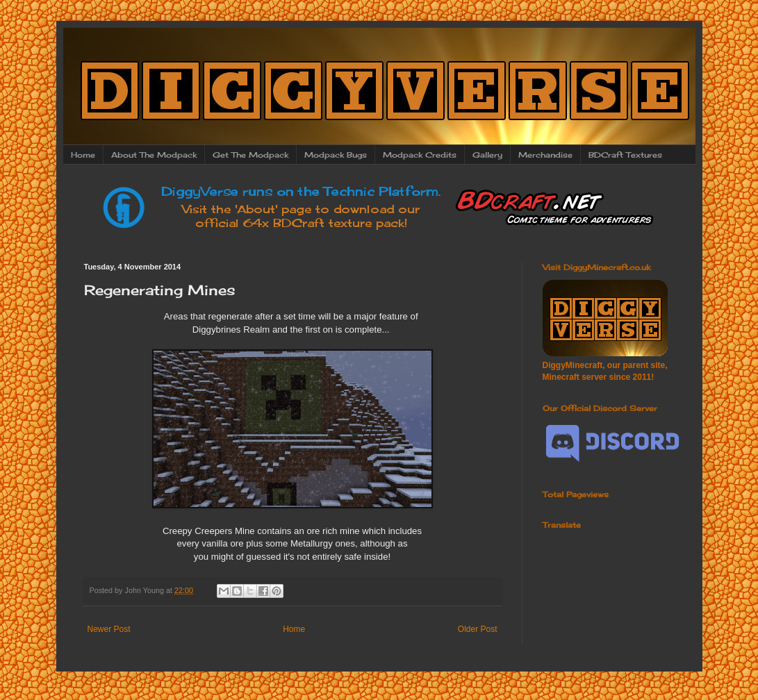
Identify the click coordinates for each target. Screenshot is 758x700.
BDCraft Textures (625, 155)
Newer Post (109, 629)
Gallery (487, 155)
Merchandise (545, 155)
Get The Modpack (250, 155)
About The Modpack (154, 155)
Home (83, 155)
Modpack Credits (420, 155)
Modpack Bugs (336, 155)
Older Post (478, 629)
